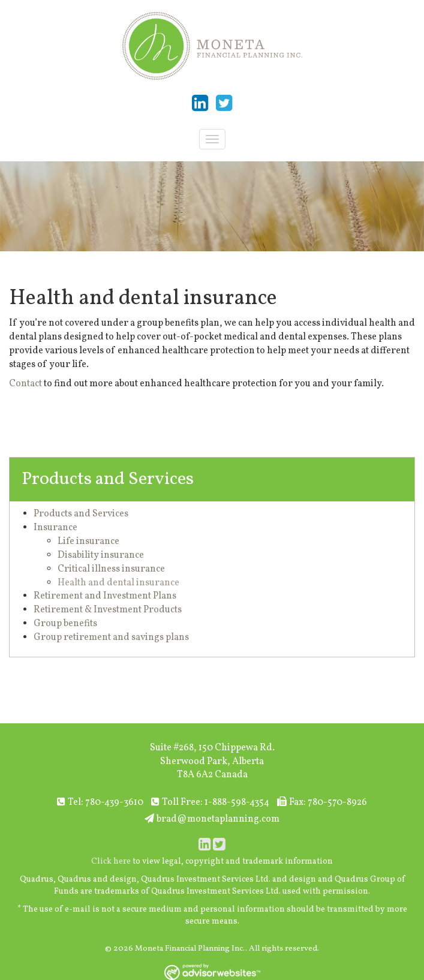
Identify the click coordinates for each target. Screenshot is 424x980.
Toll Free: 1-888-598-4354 (210, 802)
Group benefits (65, 624)
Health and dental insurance (118, 583)
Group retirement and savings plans (111, 638)
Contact (25, 384)
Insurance (55, 528)
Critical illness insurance (111, 569)
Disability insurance (101, 555)
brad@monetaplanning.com (212, 819)
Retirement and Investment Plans (105, 596)
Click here (111, 862)
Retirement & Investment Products (108, 610)
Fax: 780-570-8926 (322, 802)
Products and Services (108, 479)
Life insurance (88, 542)
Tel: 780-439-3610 (100, 802)
